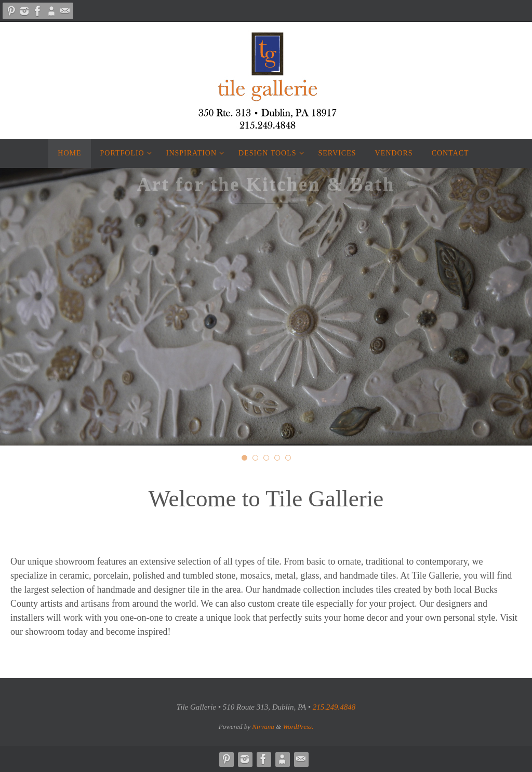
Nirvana (263, 727)
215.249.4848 (334, 707)
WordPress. (298, 727)
